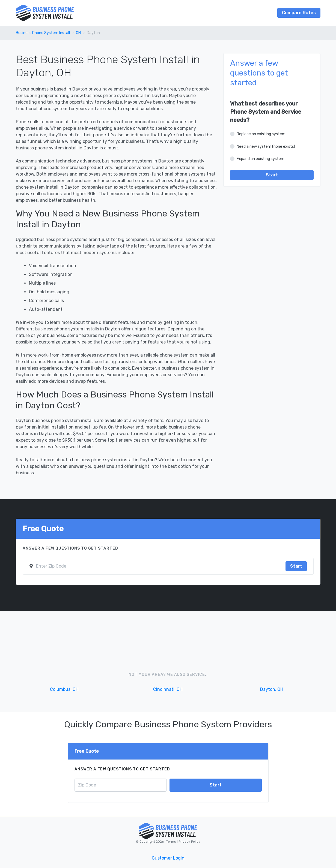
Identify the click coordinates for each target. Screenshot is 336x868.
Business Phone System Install (43, 33)
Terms (172, 842)
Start (272, 175)
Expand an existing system (261, 159)
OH (78, 33)
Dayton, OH (272, 689)
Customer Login (168, 858)
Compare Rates (299, 13)
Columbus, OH (64, 689)
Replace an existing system (261, 134)
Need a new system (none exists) (266, 147)
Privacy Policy (189, 842)
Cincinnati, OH (168, 689)
